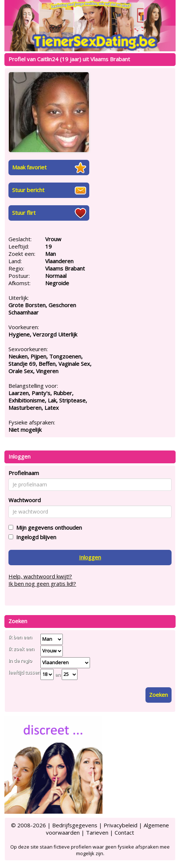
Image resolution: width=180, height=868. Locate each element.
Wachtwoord (25, 500)
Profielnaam (24, 473)
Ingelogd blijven (35, 537)
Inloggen (90, 557)
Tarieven (97, 832)
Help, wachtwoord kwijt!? (40, 576)
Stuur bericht (28, 190)
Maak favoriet (29, 167)
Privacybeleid (120, 825)
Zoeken (159, 695)
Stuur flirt (24, 213)
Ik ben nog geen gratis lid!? (42, 584)
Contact (124, 832)
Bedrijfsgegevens (75, 825)
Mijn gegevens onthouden (48, 527)
